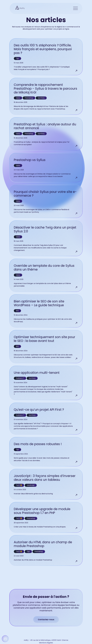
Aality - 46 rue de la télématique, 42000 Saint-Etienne (46, 640)
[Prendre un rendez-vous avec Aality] (5, 639)
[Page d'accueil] (19, 8)
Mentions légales (46, 643)
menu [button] (75, 8)
